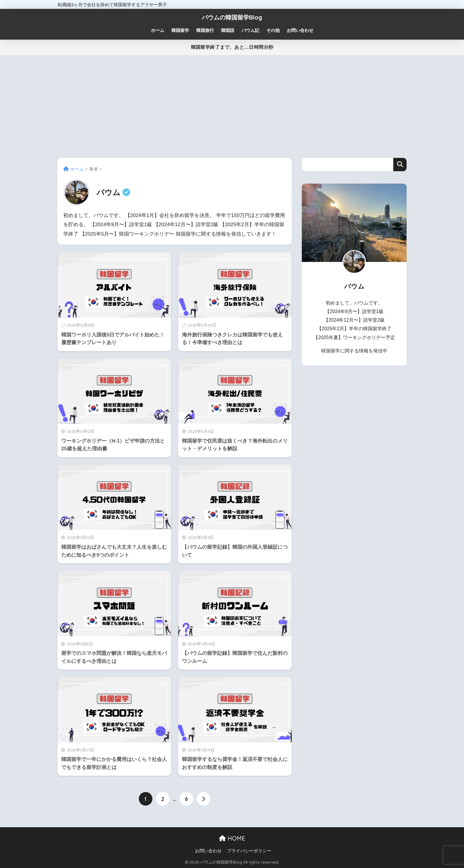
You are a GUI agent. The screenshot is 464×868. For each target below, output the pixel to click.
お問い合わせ (208, 851)
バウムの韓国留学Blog (232, 17)
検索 (400, 165)
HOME (232, 838)
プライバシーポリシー (249, 851)
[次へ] (204, 799)
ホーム (158, 30)
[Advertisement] (232, 106)
